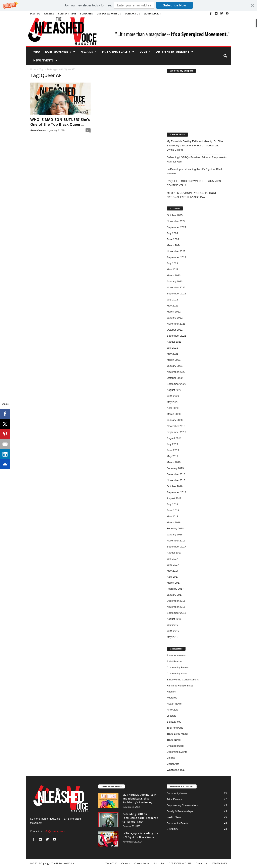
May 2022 (173, 306)
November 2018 (176, 480)
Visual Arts (173, 764)
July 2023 (172, 263)
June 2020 (173, 396)
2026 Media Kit (152, 14)
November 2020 (176, 372)
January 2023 (175, 281)
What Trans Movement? (54, 52)
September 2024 (176, 227)
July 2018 (172, 504)
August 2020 (174, 390)
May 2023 (173, 269)
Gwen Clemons (38, 130)
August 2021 (174, 342)
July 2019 (172, 444)
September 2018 (176, 492)
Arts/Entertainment (175, 52)
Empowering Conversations (183, 680)
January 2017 (175, 595)
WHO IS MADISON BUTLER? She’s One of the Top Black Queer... (60, 122)
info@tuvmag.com (55, 831)
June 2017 (173, 565)
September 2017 (176, 547)
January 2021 (175, 366)
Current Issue (67, 14)
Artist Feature (175, 661)
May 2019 (173, 456)
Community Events (178, 667)
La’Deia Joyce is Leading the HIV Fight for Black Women (195, 171)
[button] (128, 5)
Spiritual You (174, 722)
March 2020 (174, 414)
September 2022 (176, 294)
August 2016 (174, 619)
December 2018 (176, 474)
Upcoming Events (177, 752)
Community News (177, 673)
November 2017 (176, 541)
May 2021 (173, 354)
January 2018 (175, 535)
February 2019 (175, 468)
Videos (171, 758)
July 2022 (172, 300)
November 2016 (176, 607)
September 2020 (176, 384)
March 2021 (174, 360)
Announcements (176, 655)
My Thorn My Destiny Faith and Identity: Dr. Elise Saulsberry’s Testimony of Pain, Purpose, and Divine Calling (195, 146)
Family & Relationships (180, 686)
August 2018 (174, 498)
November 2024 (176, 221)
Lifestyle (172, 716)
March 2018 (174, 522)
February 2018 (175, 528)
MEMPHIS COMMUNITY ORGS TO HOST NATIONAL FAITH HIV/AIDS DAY (192, 195)
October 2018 (175, 486)
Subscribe (86, 14)
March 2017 (174, 583)
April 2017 (173, 577)
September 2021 (176, 336)
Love (145, 52)
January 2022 (175, 318)
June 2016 (173, 631)
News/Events (45, 60)
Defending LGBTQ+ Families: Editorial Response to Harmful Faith (197, 159)
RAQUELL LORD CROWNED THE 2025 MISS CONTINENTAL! (194, 183)
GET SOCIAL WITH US (109, 14)
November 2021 (176, 324)
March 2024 (174, 245)
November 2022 (176, 287)
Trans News (174, 740)
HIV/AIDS (89, 52)
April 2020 (173, 408)
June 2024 (173, 239)
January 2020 (175, 420)
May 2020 (173, 402)
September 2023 (176, 257)
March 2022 (174, 312)
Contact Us (132, 14)
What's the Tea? (176, 770)
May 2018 (173, 516)
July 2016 (172, 625)
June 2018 (173, 510)
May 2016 (173, 637)
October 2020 (175, 378)
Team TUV (34, 14)
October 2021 (175, 330)
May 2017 (173, 571)
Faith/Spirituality (118, 52)
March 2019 (174, 462)
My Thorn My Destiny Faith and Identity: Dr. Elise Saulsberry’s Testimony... (139, 799)
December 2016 (176, 601)
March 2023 (174, 275)
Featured (172, 698)
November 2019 (176, 426)
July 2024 (172, 233)
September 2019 (176, 432)
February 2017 (175, 589)
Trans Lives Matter (178, 734)
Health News (174, 704)
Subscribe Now (174, 5)
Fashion (171, 692)
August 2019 (174, 438)
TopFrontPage (175, 728)
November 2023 (176, 251)
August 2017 (174, 553)
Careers (49, 14)
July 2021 (172, 348)
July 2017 (172, 559)
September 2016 (176, 613)
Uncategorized (175, 746)
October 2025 (175, 215)
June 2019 (173, 450)
